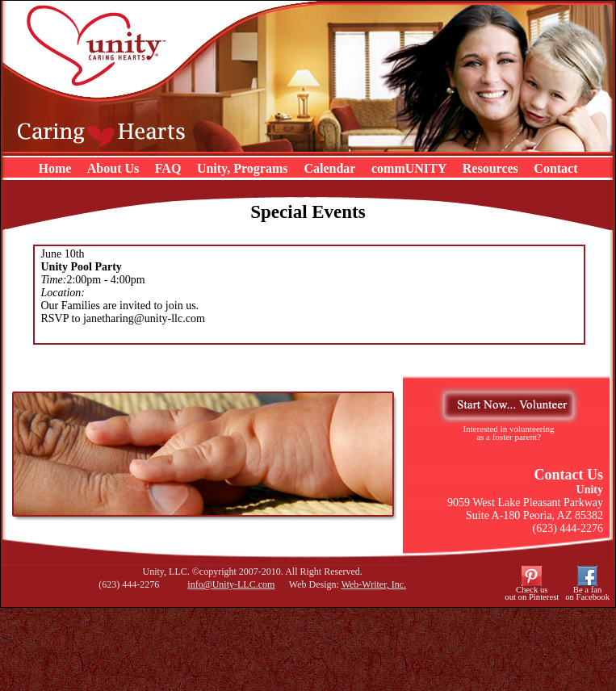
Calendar (329, 168)
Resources (490, 168)
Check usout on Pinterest (532, 593)
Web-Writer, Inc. (374, 584)
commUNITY (409, 168)
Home (54, 168)
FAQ (168, 168)
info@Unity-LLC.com (231, 584)
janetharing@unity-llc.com (144, 318)
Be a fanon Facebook (587, 593)
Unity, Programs (244, 168)
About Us (113, 168)
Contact (555, 168)
